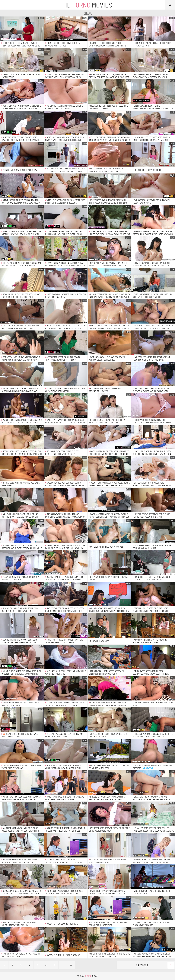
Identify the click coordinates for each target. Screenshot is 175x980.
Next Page (155, 965)
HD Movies (88, 5)
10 (71, 965)
